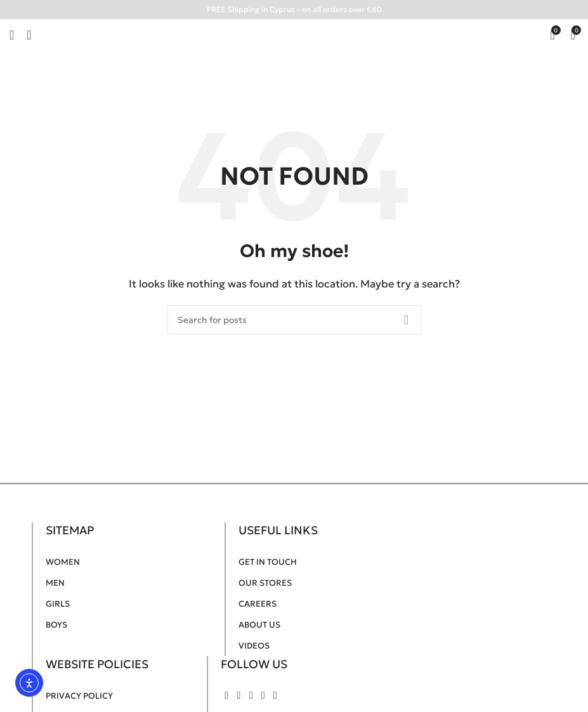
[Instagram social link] (239, 695)
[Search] (294, 320)
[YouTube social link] (251, 695)
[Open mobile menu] (12, 35)
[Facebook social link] (227, 695)
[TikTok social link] (275, 695)
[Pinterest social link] (263, 695)
